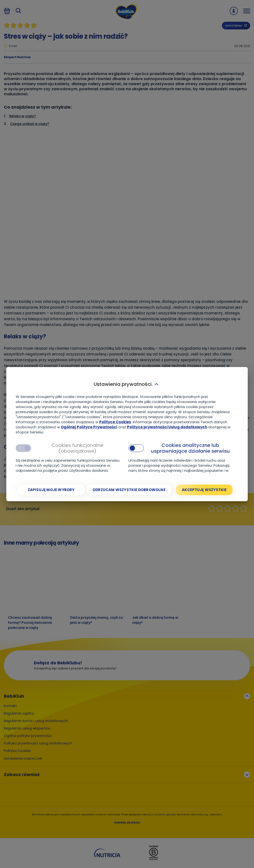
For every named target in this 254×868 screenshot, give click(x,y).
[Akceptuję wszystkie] (204, 490)
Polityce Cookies (115, 422)
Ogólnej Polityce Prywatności (89, 427)
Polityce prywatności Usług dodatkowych (167, 427)
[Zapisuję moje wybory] (51, 490)
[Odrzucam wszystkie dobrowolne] (129, 490)
